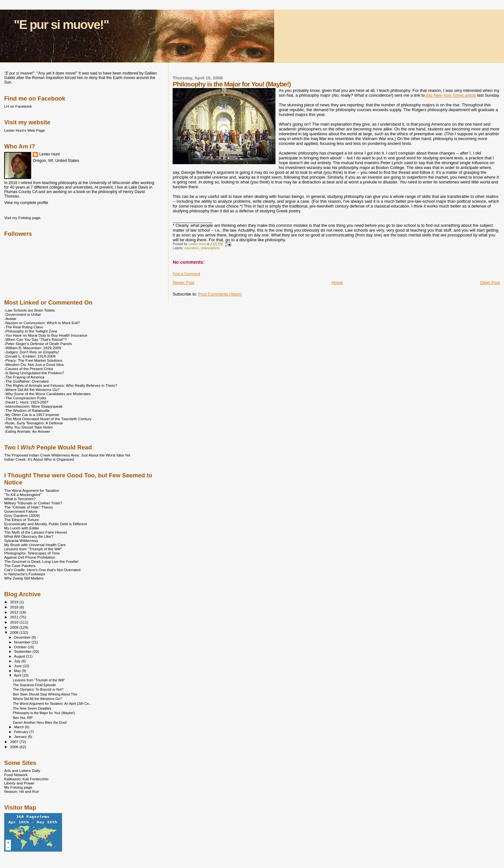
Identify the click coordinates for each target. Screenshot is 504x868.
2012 (15, 612)
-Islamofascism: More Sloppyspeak (33, 406)
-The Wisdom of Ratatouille (27, 410)
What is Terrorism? (20, 499)
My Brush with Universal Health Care (35, 545)
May (18, 671)
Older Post (490, 283)
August (20, 656)
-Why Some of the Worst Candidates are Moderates (47, 394)
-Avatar (10, 319)
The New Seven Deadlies (32, 708)
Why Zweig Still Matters (24, 578)
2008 (15, 632)
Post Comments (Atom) (220, 294)
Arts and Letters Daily (22, 771)
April (18, 675)
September (23, 651)
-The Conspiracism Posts (25, 398)
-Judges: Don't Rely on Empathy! (32, 352)
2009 (15, 627)
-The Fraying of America (24, 377)
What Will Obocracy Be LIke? (29, 536)
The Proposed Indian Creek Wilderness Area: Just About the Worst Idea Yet (67, 455)
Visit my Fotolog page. (23, 218)
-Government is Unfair (23, 314)
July (18, 661)
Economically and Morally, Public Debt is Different (46, 524)
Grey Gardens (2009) (22, 515)
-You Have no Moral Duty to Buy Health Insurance (46, 335)
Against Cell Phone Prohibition (30, 557)
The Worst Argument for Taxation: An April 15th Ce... (52, 704)
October (21, 647)
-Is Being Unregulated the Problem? (34, 373)
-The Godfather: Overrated (26, 381)
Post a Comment (186, 274)
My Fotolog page (18, 787)
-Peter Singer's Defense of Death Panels (38, 344)
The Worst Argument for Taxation (32, 490)
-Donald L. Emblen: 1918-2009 (30, 356)
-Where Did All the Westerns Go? (32, 390)
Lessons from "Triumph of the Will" (33, 549)
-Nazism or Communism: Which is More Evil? (42, 323)
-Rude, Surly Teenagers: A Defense (34, 423)
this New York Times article (450, 95)
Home (337, 283)
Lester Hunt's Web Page (24, 130)
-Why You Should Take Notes (29, 427)
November (23, 642)
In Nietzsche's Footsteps (25, 574)
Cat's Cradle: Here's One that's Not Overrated (42, 570)
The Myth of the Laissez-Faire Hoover (36, 532)
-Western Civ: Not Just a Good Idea (34, 364)
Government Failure (21, 511)
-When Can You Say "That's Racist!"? (35, 339)
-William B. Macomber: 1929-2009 (33, 348)
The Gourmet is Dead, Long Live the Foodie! (41, 561)
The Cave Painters (20, 566)
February (22, 732)
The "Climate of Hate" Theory (29, 507)
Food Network (16, 775)
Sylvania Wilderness (21, 540)
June (18, 666)
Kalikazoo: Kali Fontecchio (26, 779)
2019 (15, 602)
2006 (15, 747)
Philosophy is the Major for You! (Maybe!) (44, 713)
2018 (15, 607)
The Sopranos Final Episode (34, 685)
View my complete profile (26, 203)
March (20, 727)
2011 (15, 617)
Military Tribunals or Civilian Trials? (33, 503)
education (192, 248)
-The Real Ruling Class (24, 327)
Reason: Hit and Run (22, 791)
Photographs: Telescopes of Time (32, 553)
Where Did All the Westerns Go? (37, 699)
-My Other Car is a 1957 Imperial (32, 415)
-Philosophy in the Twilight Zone (31, 331)
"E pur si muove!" (61, 25)
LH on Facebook (18, 106)
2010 (15, 622)
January (21, 737)
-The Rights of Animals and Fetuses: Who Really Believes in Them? (61, 385)
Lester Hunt (50, 154)
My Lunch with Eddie (22, 528)
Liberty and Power (19, 783)
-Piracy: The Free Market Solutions (33, 360)
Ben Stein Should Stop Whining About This (45, 694)
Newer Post (183, 283)
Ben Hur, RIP (23, 718)
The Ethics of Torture (22, 520)
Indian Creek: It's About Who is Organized (39, 459)
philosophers (210, 248)
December (23, 637)
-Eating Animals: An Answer (27, 431)
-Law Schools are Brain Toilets (29, 310)
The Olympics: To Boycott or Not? (38, 689)
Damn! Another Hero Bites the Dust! (40, 722)
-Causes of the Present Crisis (29, 369)
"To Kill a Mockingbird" (23, 495)
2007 (15, 742)
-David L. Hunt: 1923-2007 (26, 402)
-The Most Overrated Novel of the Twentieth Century (48, 419)
